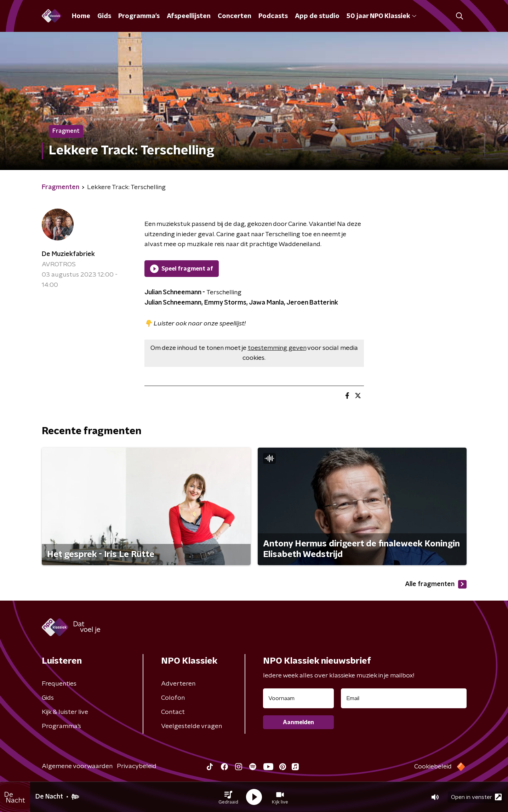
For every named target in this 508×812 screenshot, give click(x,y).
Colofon (173, 698)
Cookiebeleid (433, 767)
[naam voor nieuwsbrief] (298, 698)
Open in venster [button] (476, 797)
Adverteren (178, 684)
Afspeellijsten (189, 16)
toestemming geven (277, 348)
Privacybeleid (137, 766)
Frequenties (59, 684)
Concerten (235, 16)
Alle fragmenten (436, 584)
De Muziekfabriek (68, 254)
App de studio (317, 16)
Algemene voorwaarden (77, 766)
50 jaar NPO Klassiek (381, 16)
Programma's (139, 16)
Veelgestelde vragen (192, 726)
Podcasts (273, 16)
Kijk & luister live (65, 712)
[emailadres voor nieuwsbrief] (404, 698)
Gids (104, 16)
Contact (173, 712)
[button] (228, 797)
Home (81, 16)
